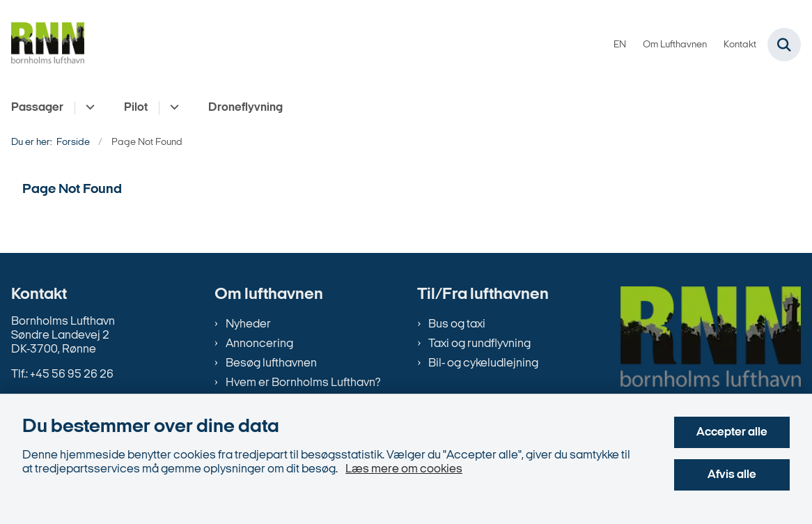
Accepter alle (732, 432)
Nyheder (248, 324)
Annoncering (259, 344)
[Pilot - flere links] (172, 108)
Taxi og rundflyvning (479, 344)
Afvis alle (732, 475)
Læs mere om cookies (404, 469)
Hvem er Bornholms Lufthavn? (303, 383)
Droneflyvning (245, 108)
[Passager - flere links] (88, 108)
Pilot (136, 108)
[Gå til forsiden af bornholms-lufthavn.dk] (42, 45)
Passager (37, 108)
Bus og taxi (457, 324)
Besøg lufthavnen (271, 363)
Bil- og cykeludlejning (483, 363)
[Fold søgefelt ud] (784, 45)
